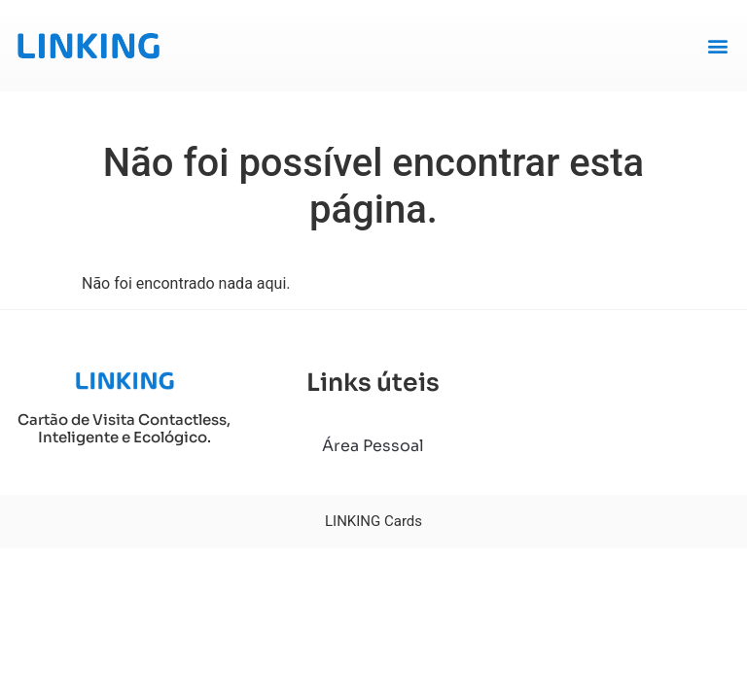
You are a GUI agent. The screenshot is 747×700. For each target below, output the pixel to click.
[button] (717, 45)
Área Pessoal (373, 446)
